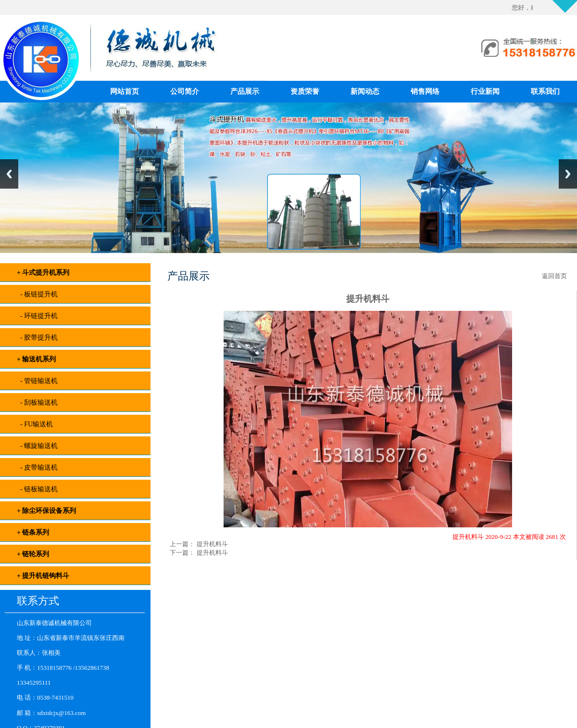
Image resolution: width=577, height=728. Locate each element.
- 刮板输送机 (37, 402)
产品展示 (245, 91)
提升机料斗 (211, 544)
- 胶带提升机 (37, 338)
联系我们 (545, 91)
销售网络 (425, 91)
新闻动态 (365, 91)
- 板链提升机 (37, 294)
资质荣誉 (305, 91)
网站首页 (125, 91)
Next (568, 174)
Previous (9, 174)
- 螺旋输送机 (37, 446)
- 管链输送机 (37, 381)
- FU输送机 (35, 424)
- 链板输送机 (37, 489)
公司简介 (185, 91)
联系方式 (38, 601)
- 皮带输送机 (37, 467)
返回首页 (554, 276)
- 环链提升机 (37, 316)
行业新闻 (485, 91)
